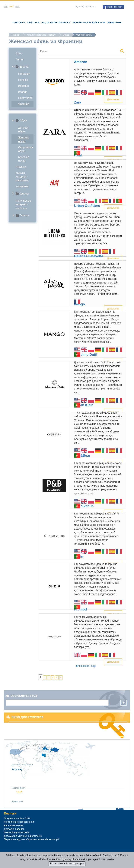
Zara (78, 102)
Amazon (81, 62)
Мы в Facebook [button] (113, 7)
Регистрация (68, 729)
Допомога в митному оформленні (23, 836)
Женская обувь (24, 139)
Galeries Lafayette (89, 256)
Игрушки (21, 167)
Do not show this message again (67, 864)
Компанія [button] (115, 22)
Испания (24, 86)
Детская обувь (23, 130)
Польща (23, 80)
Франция (24, 104)
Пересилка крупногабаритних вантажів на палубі (32, 839)
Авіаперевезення (14, 825)
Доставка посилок (14, 829)
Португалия (25, 98)
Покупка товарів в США (17, 818)
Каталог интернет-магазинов (22, 177)
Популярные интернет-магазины (23, 204)
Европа (24, 67)
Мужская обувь (24, 159)
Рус (11, 6)
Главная (16, 35)
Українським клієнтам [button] (89, 22)
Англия (20, 59)
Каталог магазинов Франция (41, 35)
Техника (24, 215)
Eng (18, 6)
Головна (19, 22)
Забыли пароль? (68, 734)
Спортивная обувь (26, 149)
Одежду (24, 194)
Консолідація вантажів (17, 832)
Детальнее (113, 99)
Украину (17, 769)
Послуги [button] (33, 22)
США (19, 53)
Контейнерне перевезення (19, 822)
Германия (24, 74)
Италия (23, 92)
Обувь (66, 35)
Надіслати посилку (56, 22)
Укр (6, 6)
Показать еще (86, 666)
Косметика (22, 186)
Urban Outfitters (87, 206)
